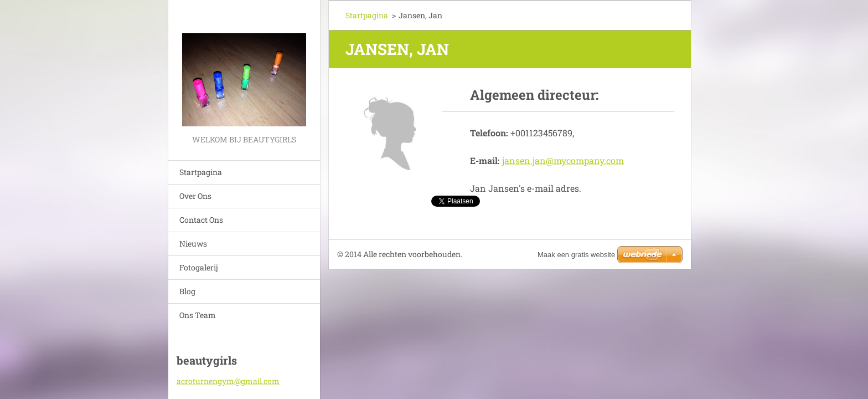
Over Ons (195, 196)
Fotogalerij (199, 267)
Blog (187, 291)
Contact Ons (201, 220)
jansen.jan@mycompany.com (563, 160)
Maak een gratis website (576, 255)
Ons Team (198, 315)
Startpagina (201, 172)
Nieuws (193, 244)
